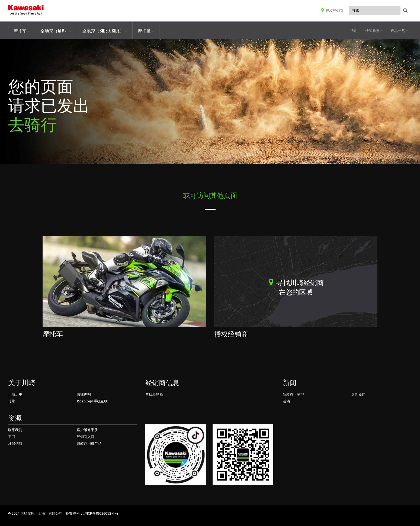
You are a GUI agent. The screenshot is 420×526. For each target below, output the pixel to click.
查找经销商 (154, 394)
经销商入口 (86, 437)
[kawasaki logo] (26, 11)
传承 (12, 401)
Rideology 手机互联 (92, 401)
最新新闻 (358, 394)
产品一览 (399, 30)
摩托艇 (146, 31)
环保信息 (15, 443)
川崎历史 (15, 394)
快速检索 (374, 30)
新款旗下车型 (293, 394)
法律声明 (84, 394)
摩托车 (22, 31)
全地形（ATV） (56, 31)
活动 (354, 30)
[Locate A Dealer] (333, 10)
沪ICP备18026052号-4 (101, 513)
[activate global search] (405, 11)
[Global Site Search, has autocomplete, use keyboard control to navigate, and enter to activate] (375, 11)
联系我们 (15, 430)
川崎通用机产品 (89, 443)
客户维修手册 (87, 430)
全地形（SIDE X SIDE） (105, 31)
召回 (12, 437)
